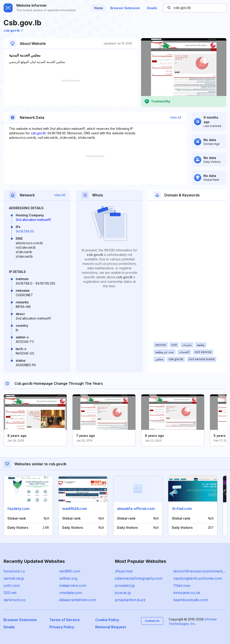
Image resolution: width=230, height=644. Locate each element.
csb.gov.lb (13, 30)
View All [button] (176, 117)
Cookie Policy (107, 620)
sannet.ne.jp (14, 578)
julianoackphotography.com (139, 578)
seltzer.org (68, 578)
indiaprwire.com (73, 585)
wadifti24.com (75, 509)
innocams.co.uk (187, 593)
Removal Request (111, 627)
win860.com (70, 571)
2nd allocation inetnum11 (33, 220)
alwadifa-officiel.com (136, 509)
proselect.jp (125, 585)
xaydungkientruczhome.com (198, 578)
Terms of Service (65, 620)
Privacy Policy (62, 627)
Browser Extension (125, 8)
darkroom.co (15, 600)
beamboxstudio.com (191, 600)
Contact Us (152, 621)
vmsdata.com (71, 593)
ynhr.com (12, 585)
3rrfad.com (182, 509)
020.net (10, 593)
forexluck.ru (14, 571)
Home (99, 8)
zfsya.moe (124, 571)
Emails (152, 8)
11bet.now (182, 585)
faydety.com (18, 509)
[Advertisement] (71, 93)
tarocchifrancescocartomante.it (200, 571)
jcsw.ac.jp (123, 593)
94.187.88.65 (25, 231)
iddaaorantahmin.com (78, 600)
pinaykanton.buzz (130, 600)
